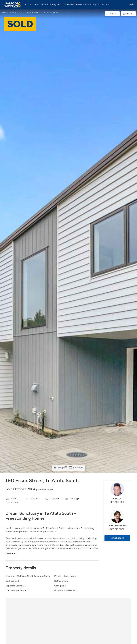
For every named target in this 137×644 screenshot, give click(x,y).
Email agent (117, 538)
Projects (96, 5)
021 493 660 (117, 502)
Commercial (69, 5)
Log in (131, 5)
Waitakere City (16, 13)
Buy (26, 5)
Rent (37, 5)
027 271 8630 (117, 529)
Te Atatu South (34, 13)
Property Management (51, 5)
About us (105, 5)
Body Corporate (83, 5)
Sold (4, 13)
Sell (31, 5)
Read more (11, 553)
